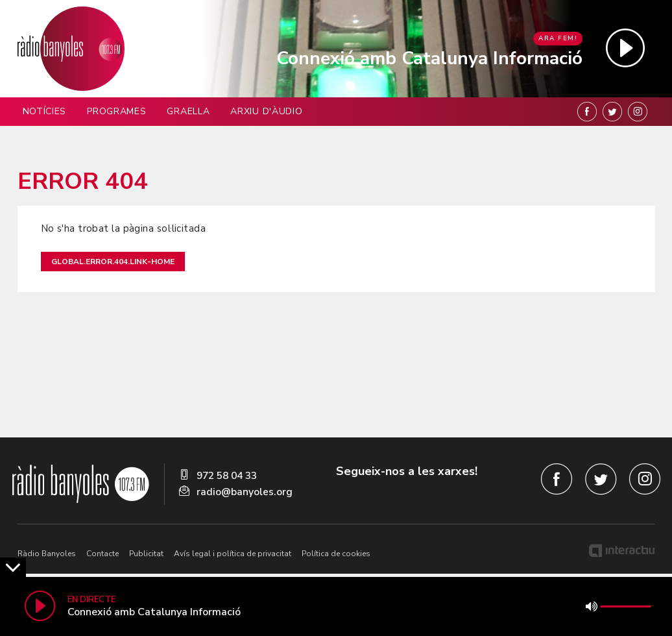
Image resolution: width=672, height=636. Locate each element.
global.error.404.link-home (113, 262)
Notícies (45, 111)
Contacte (102, 554)
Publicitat (146, 554)
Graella (188, 111)
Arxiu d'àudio (266, 111)
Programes (116, 111)
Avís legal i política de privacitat (233, 554)
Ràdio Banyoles (47, 554)
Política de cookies (336, 554)
